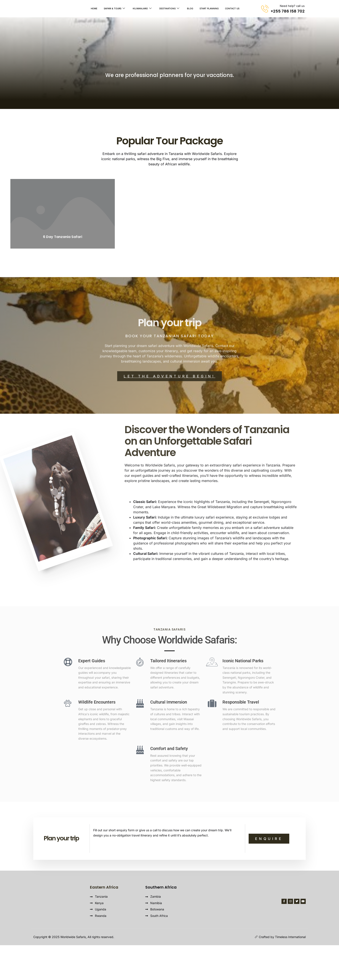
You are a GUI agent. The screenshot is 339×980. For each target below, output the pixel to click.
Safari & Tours (114, 9)
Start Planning (209, 9)
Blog (190, 9)
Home (94, 9)
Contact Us (232, 9)
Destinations (169, 9)
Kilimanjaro (142, 9)
